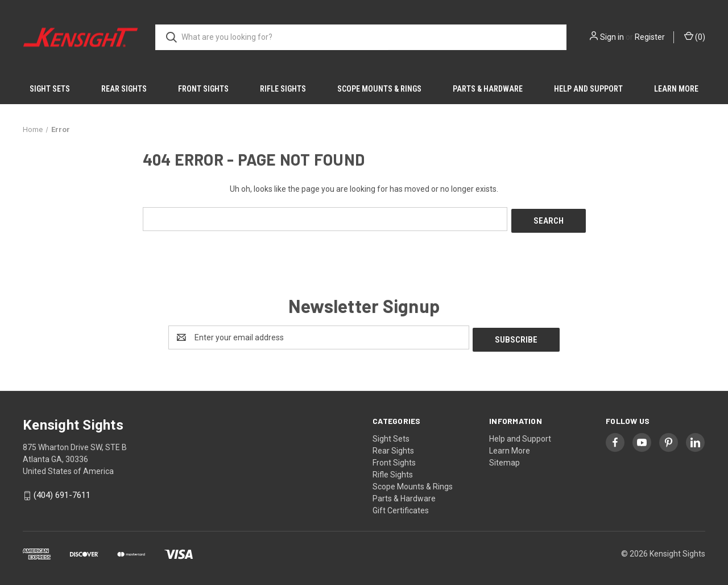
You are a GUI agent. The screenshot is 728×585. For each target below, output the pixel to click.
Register (650, 37)
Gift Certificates (401, 506)
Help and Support (588, 89)
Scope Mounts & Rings (379, 89)
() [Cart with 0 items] (695, 36)
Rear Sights (124, 89)
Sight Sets (50, 89)
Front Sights (203, 89)
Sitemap (504, 458)
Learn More (676, 89)
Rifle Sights (283, 89)
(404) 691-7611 (62, 491)
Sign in (612, 37)
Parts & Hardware (488, 89)
